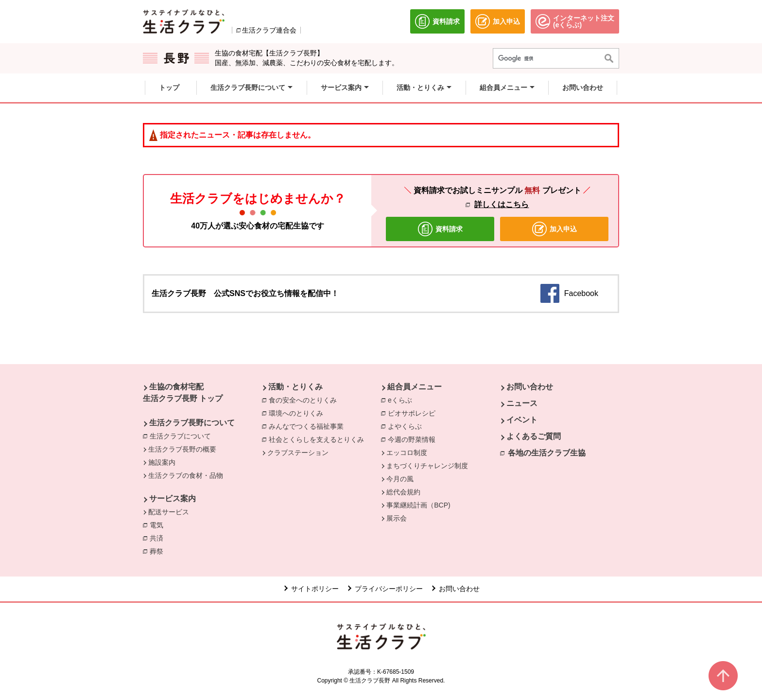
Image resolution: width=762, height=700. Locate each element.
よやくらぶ (407, 426)
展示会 (397, 518)
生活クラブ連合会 (269, 30)
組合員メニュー (415, 387)
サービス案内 (173, 499)
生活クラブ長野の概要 (182, 449)
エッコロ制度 (407, 453)
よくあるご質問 (534, 436)
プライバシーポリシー (389, 589)
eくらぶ (402, 400)
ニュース (522, 403)
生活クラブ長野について (192, 423)
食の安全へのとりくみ (305, 400)
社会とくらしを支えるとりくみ (319, 439)
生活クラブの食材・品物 (186, 475)
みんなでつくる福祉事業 (309, 426)
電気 (159, 525)
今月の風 (400, 479)
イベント (522, 420)
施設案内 (162, 462)
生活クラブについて (183, 436)
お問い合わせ (530, 387)
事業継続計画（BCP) (418, 505)
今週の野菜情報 (414, 439)
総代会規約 (403, 492)
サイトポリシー (315, 589)
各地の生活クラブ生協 (547, 453)
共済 (159, 538)
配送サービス (169, 512)
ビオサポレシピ (414, 413)
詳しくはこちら (502, 204)
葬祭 (159, 551)
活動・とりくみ (295, 387)
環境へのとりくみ (298, 413)
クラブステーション (298, 453)
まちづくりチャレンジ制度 (427, 466)
